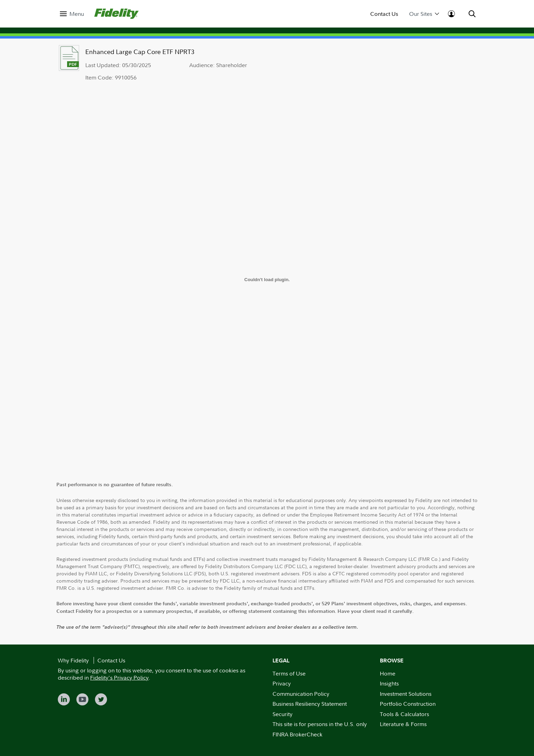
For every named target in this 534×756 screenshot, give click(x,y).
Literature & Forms (403, 724)
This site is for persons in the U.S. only (320, 724)
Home (388, 673)
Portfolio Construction (408, 704)
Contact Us (384, 14)
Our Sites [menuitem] (424, 14)
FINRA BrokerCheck (297, 734)
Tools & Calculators (404, 714)
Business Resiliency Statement (310, 704)
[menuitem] (72, 14)
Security (282, 714)
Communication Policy (301, 694)
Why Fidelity (73, 660)
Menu (77, 14)
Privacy (282, 683)
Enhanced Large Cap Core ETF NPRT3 (140, 52)
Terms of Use (289, 673)
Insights (389, 683)
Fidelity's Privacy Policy (119, 678)
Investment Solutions (406, 694)
